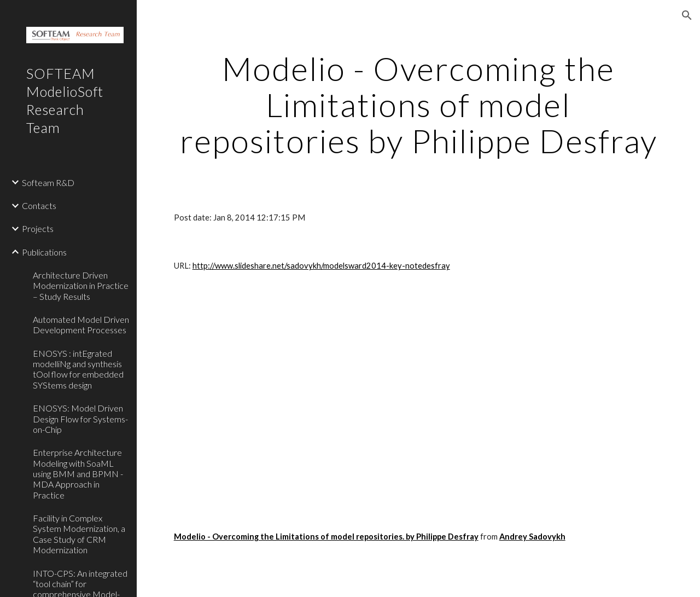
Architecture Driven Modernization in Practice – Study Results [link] (81, 286)
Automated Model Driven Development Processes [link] (81, 324)
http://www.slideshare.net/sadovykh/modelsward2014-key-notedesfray (321, 266)
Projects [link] (38, 228)
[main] (419, 105)
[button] (687, 15)
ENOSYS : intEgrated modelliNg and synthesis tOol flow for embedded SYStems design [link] (78, 369)
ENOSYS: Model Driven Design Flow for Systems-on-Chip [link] (80, 419)
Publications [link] (44, 252)
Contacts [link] (39, 205)
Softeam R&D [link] (48, 182)
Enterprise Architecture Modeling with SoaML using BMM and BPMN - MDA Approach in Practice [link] (78, 473)
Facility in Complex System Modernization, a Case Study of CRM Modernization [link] (79, 534)
